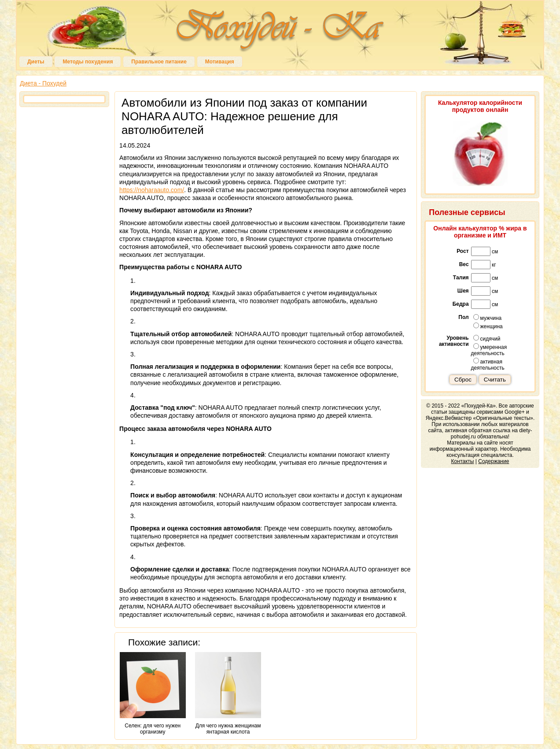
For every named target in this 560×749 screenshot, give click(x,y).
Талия (461, 278)
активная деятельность (488, 364)
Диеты (36, 62)
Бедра (461, 304)
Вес (464, 264)
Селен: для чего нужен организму (153, 693)
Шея (463, 291)
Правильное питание (159, 62)
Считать (495, 380)
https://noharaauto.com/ (152, 190)
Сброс (463, 380)
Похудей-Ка (280, 31)
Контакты (463, 461)
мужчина (488, 318)
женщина (488, 326)
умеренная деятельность (489, 350)
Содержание (494, 461)
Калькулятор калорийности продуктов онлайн (480, 106)
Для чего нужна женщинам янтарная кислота (228, 693)
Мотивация (220, 62)
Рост (462, 251)
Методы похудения (88, 62)
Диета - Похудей (43, 83)
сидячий (487, 338)
